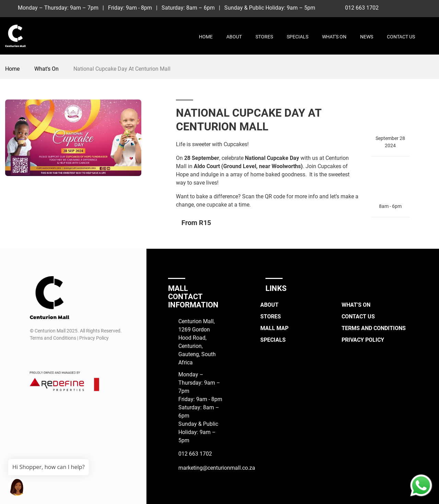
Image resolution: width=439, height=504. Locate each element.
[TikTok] (417, 8)
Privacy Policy (363, 340)
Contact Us (401, 37)
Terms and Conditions (374, 328)
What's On (334, 37)
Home (206, 37)
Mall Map (274, 328)
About (234, 37)
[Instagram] (404, 8)
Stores (264, 37)
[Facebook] (391, 8)
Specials (298, 37)
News (367, 37)
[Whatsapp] (429, 8)
